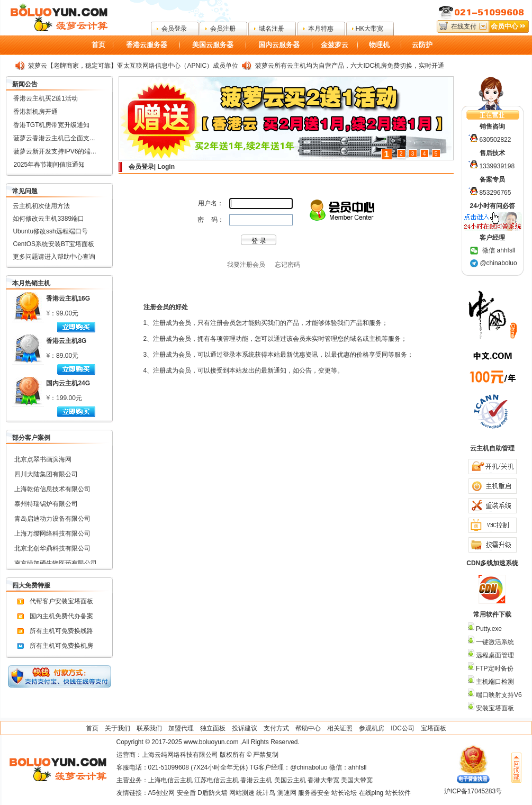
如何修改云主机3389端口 (48, 219)
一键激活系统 (494, 642)
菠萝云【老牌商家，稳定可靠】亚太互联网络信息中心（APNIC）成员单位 (133, 66)
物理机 (379, 45)
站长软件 (398, 793)
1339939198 (497, 166)
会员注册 (223, 29)
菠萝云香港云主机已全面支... (54, 138)
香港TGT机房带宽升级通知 (51, 125)
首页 (98, 45)
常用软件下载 (492, 614)
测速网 (287, 793)
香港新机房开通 (35, 112)
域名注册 (272, 29)
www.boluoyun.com (211, 742)
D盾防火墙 (213, 793)
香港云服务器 (147, 45)
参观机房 (372, 728)
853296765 (495, 193)
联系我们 (149, 728)
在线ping (371, 793)
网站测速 (242, 793)
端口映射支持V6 (498, 695)
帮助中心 (308, 728)
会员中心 (504, 26)
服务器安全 (314, 793)
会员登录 (174, 29)
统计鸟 (266, 793)
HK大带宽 (370, 29)
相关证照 (340, 728)
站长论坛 (344, 793)
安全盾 (186, 793)
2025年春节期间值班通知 (49, 165)
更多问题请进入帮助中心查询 (54, 257)
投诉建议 (245, 728)
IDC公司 (403, 728)
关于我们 (118, 728)
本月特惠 (321, 29)
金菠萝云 (335, 45)
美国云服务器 (213, 45)
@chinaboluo (498, 263)
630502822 (495, 140)
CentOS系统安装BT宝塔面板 (53, 244)
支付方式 (276, 728)
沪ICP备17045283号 (473, 791)
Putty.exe (488, 629)
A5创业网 (162, 793)
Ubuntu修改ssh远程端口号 (50, 231)
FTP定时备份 (494, 668)
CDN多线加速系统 (492, 563)
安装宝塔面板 (494, 708)
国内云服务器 (279, 45)
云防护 (422, 45)
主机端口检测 (494, 682)
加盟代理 (181, 728)
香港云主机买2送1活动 (45, 98)
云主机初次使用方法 (41, 206)
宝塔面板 (434, 728)
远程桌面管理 (494, 655)
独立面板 (213, 728)
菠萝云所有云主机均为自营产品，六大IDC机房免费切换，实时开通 (350, 66)
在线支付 (464, 26)
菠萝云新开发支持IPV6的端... (55, 151)
